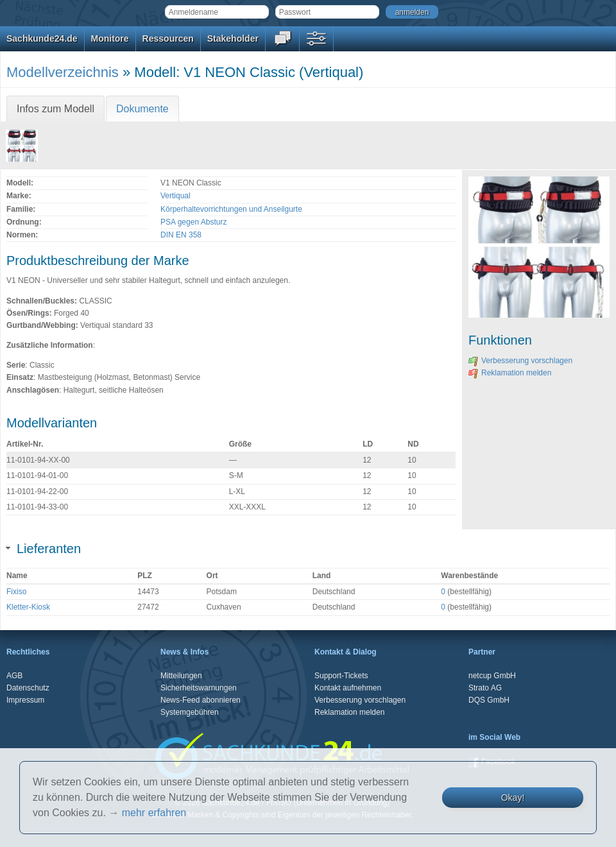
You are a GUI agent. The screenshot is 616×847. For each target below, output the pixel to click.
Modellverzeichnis (63, 72)
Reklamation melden (510, 373)
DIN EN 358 (181, 235)
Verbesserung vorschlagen (520, 361)
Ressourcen (168, 38)
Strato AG (485, 688)
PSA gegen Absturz (193, 222)
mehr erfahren (154, 813)
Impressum (25, 700)
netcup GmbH (492, 676)
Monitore (110, 38)
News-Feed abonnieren (201, 700)
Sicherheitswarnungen (199, 688)
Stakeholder (233, 38)
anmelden (412, 12)
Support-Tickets (341, 676)
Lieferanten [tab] (44, 549)
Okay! (513, 798)
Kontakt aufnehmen (348, 688)
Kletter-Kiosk (28, 607)
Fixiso (16, 592)
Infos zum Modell (56, 109)
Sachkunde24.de (42, 38)
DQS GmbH (489, 700)
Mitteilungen (181, 676)
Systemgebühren (190, 712)
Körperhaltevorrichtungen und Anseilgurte (231, 209)
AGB (14, 676)
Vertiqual (175, 196)
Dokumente (142, 109)
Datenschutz (28, 688)
